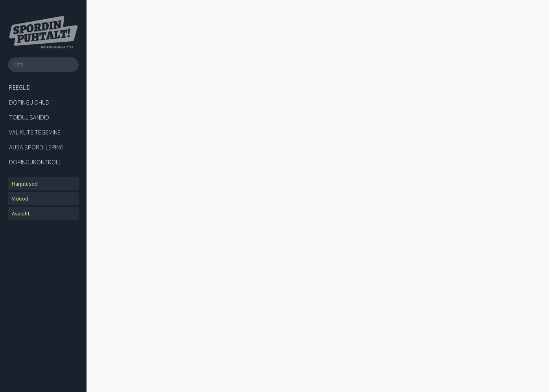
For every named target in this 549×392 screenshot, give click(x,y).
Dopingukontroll (35, 162)
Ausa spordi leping (36, 147)
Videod (20, 199)
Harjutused (25, 184)
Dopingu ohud (29, 102)
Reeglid (20, 87)
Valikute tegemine (35, 132)
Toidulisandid (29, 117)
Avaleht (21, 213)
